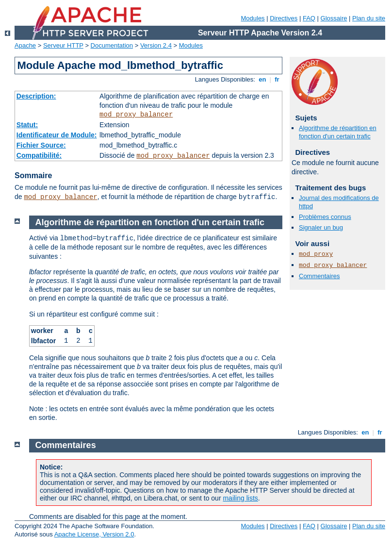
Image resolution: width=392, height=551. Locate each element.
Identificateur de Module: (57, 135)
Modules (253, 18)
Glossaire (334, 18)
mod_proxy (316, 254)
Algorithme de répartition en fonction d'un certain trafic (338, 132)
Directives (284, 18)
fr (277, 79)
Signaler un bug (321, 227)
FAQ (309, 18)
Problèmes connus (325, 217)
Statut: (27, 125)
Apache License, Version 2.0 (94, 534)
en (262, 79)
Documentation (112, 45)
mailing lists (240, 498)
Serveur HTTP (63, 45)
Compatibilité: (39, 155)
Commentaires (319, 276)
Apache (25, 45)
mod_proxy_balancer (136, 115)
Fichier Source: (41, 145)
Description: (36, 96)
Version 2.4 (156, 45)
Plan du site (369, 18)
